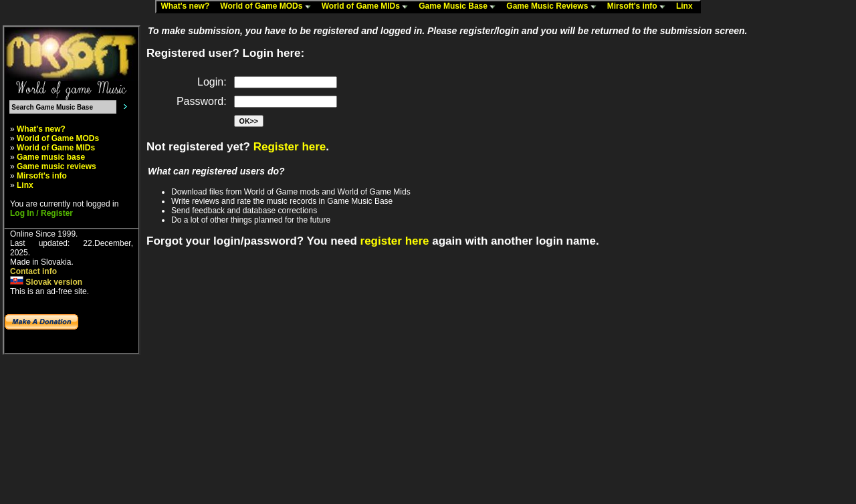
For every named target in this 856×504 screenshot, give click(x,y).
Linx (687, 7)
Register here (290, 147)
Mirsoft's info (639, 7)
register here (395, 241)
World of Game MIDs (368, 7)
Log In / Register (41, 213)
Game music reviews (57, 166)
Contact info (33, 271)
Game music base (51, 157)
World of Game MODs (268, 7)
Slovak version (46, 282)
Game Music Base (460, 7)
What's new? (188, 7)
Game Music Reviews (554, 7)
